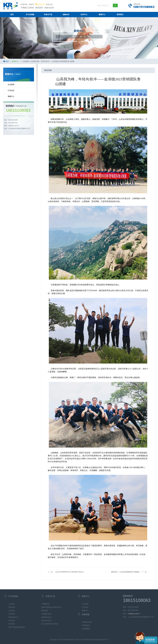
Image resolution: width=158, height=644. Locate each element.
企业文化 (12, 611)
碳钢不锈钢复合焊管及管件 (51, 607)
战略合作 (66, 14)
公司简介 (12, 604)
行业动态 (11, 90)
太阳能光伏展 (87, 622)
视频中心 (11, 96)
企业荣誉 (12, 614)
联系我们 (120, 14)
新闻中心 (102, 14)
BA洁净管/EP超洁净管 (50, 624)
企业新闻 (11, 84)
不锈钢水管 (86, 625)
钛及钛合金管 (46, 621)
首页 (12, 14)
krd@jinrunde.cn (134, 614)
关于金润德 (30, 14)
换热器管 (45, 611)
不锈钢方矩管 (46, 614)
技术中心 (84, 14)
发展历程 (12, 607)
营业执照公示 (13, 617)
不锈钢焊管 (46, 604)
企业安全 (12, 621)
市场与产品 (48, 14)
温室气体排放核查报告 (17, 627)
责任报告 (12, 624)
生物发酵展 (86, 629)
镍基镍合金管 (46, 617)
